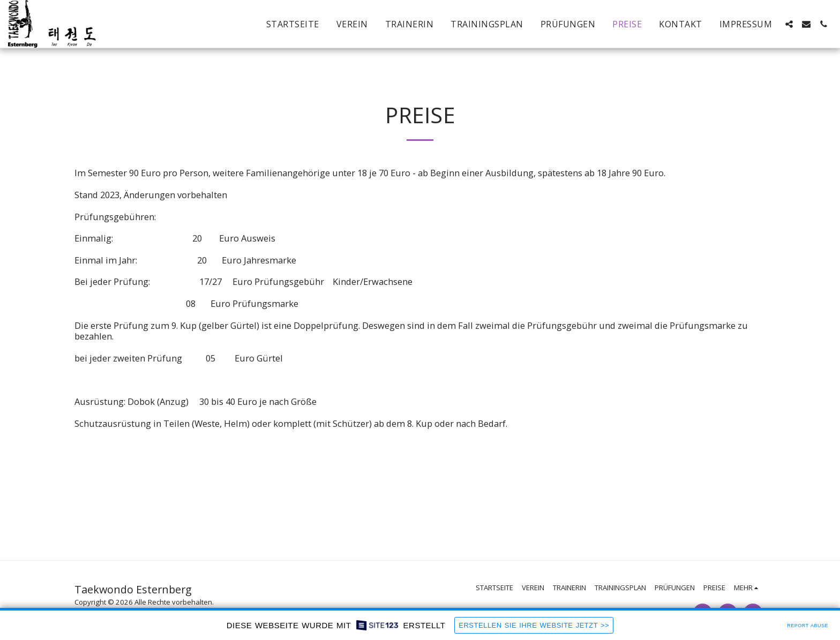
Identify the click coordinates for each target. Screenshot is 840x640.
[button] (789, 24)
